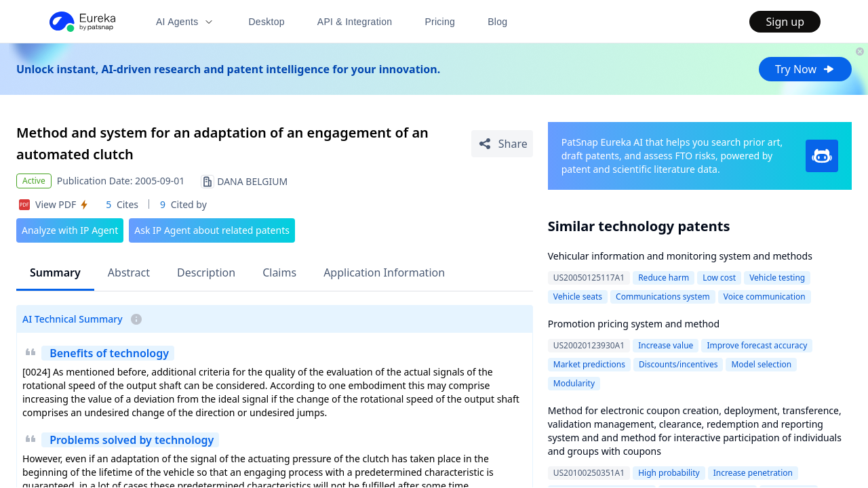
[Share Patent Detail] (502, 144)
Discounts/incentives (678, 364)
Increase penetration (753, 473)
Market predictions (589, 364)
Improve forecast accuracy (757, 345)
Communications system (663, 297)
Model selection (761, 364)
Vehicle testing (777, 278)
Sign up (785, 22)
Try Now (805, 69)
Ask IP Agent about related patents (212, 230)
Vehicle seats (578, 297)
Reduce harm (664, 278)
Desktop (266, 22)
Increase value (666, 345)
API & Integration (355, 22)
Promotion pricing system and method (634, 324)
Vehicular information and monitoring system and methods (680, 256)
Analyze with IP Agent (70, 230)
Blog (497, 22)
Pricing (440, 22)
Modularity (574, 383)
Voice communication (765, 297)
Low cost (719, 278)
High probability (669, 473)
